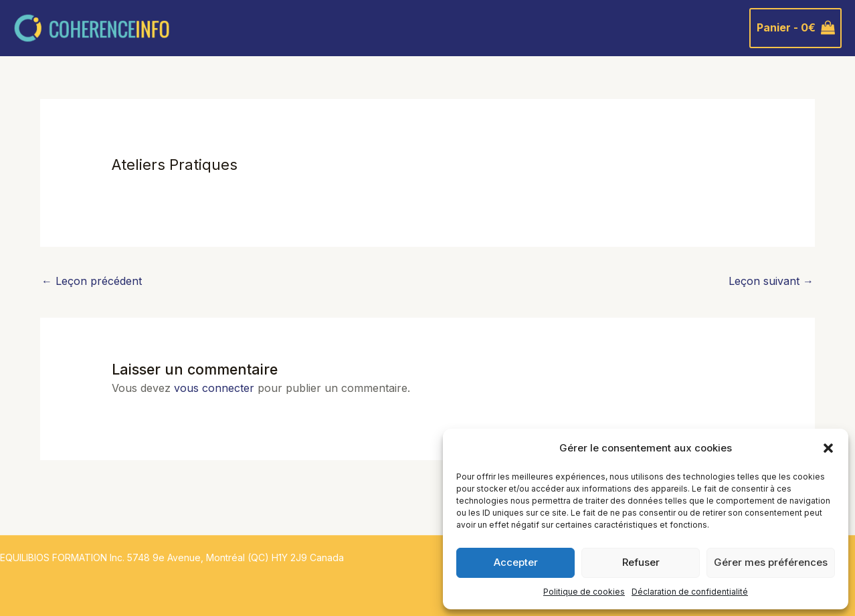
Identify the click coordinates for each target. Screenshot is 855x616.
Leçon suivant (771, 281)
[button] (828, 448)
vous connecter (214, 388)
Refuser (641, 562)
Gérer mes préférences (771, 562)
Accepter (516, 562)
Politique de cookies (584, 592)
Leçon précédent (92, 281)
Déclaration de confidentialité (690, 592)
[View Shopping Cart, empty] (795, 28)
